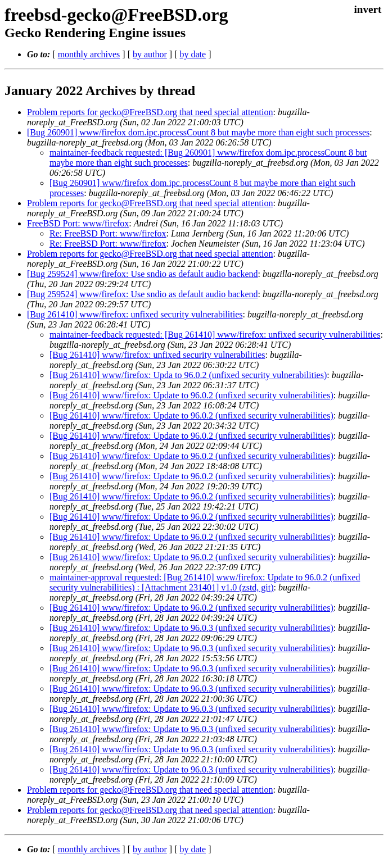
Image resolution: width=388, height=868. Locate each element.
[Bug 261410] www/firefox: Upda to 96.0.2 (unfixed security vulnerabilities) (188, 375)
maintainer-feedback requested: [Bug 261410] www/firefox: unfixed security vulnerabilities (215, 335)
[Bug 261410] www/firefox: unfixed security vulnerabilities (135, 314)
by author (150, 54)
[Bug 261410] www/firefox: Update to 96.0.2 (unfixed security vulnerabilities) (191, 395)
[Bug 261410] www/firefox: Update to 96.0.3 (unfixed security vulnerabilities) (191, 628)
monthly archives (89, 54)
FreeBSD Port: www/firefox (78, 223)
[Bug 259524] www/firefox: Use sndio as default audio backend (143, 274)
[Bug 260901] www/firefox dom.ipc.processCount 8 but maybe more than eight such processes (198, 132)
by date (193, 54)
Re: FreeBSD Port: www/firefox (108, 233)
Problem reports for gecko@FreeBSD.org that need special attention (150, 112)
